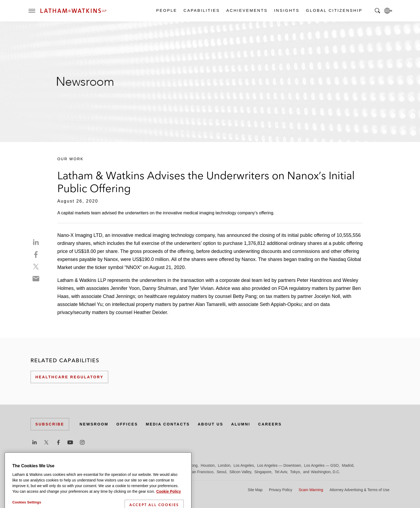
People (166, 10)
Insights (286, 10)
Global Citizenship (334, 10)
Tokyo (295, 472)
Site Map (255, 490)
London (224, 465)
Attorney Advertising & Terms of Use (359, 490)
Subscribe (50, 424)
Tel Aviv (281, 472)
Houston (208, 465)
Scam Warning (311, 490)
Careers (270, 424)
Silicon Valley (240, 472)
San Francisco (201, 472)
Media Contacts (168, 424)
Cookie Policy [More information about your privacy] (169, 505)
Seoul (222, 472)
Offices (127, 424)
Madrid (348, 465)
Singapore (263, 472)
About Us (211, 424)
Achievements (247, 10)
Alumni (241, 424)
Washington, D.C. (326, 472)
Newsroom (94, 424)
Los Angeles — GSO (321, 465)
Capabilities (201, 10)
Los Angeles (244, 465)
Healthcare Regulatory (69, 377)
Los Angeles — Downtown (279, 465)
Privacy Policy (281, 490)
